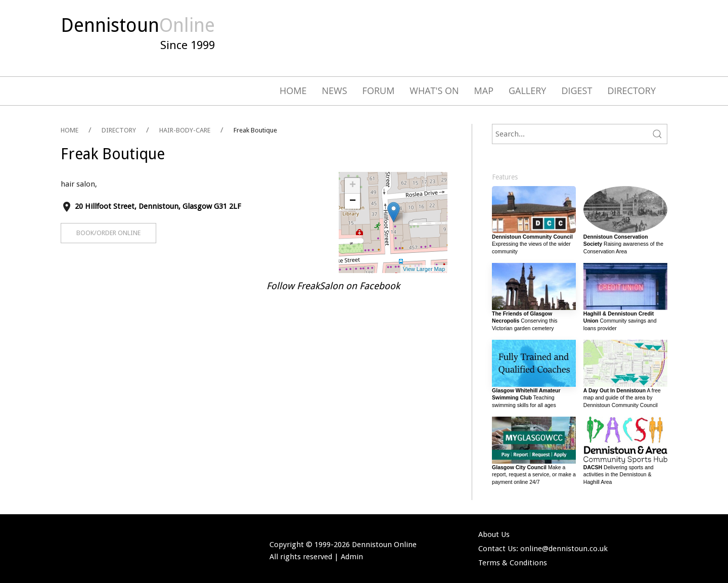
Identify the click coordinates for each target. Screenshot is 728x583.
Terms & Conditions (513, 563)
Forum (379, 91)
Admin (352, 557)
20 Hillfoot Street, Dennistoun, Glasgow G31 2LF (158, 206)
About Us (494, 534)
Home (293, 91)
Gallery (527, 91)
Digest (577, 91)
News (335, 91)
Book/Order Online (108, 233)
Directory (631, 91)
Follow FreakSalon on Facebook (333, 286)
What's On (434, 91)
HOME (70, 130)
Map (484, 91)
